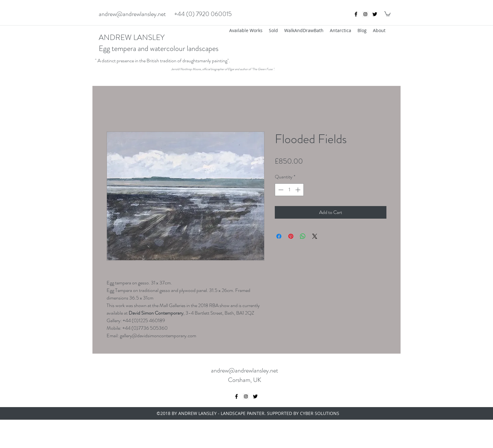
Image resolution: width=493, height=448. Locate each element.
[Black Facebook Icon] (356, 14)
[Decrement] (280, 190)
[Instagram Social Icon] (365, 14)
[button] (387, 14)
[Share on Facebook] (279, 236)
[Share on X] (315, 236)
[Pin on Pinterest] (291, 236)
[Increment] (298, 190)
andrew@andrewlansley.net (132, 14)
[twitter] (375, 14)
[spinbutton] (289, 190)
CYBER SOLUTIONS (320, 413)
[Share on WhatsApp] (303, 236)
